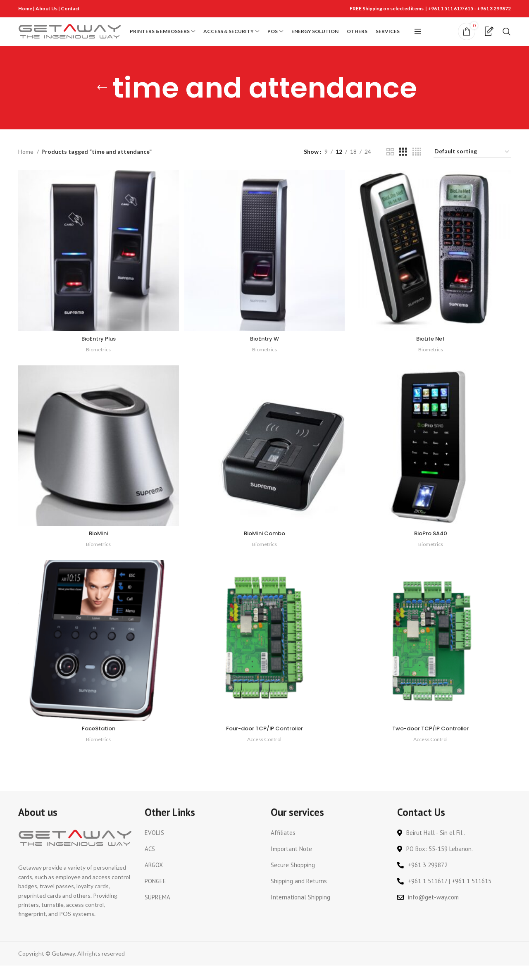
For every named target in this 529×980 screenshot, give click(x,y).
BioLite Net (432, 351)
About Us (47, 8)
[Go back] (102, 103)
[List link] (202, 848)
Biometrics (98, 362)
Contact (70, 8)
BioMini (98, 547)
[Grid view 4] (417, 166)
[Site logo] (70, 38)
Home (25, 8)
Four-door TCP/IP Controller (264, 743)
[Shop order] (472, 167)
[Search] (507, 39)
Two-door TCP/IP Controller (432, 743)
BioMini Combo (264, 547)
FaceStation (98, 743)
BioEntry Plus (98, 351)
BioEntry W (264, 351)
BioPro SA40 (432, 547)
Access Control (264, 753)
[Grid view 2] (390, 166)
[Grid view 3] (403, 166)
